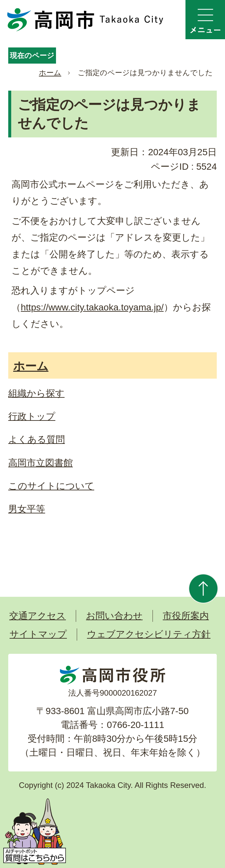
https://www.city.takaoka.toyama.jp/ (92, 307)
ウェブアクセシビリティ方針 (149, 634)
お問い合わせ (114, 616)
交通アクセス (38, 616)
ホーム (50, 73)
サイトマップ (38, 634)
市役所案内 (186, 616)
